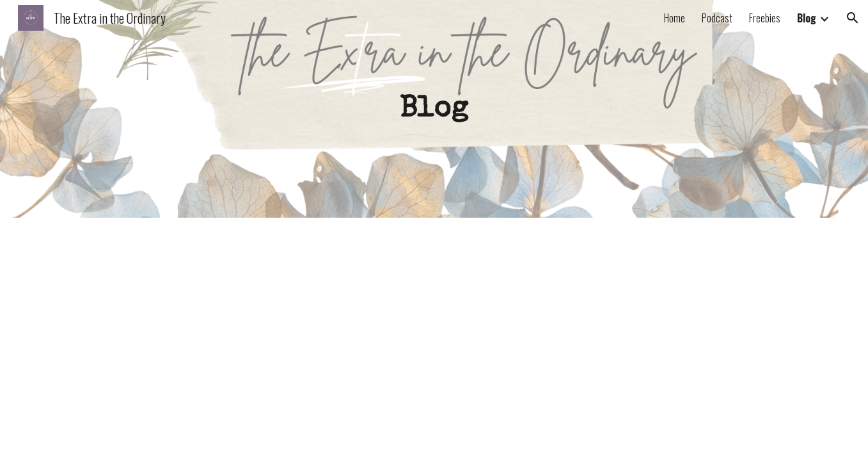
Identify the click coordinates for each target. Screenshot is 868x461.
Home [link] (675, 18)
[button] (853, 18)
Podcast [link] (717, 18)
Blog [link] (807, 18)
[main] (434, 109)
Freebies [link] (765, 18)
